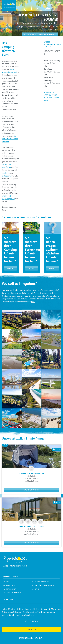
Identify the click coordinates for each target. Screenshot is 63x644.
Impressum (10, 585)
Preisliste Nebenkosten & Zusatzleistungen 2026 (52, 97)
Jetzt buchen (48, 4)
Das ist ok (31, 630)
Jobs (8, 582)
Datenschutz (11, 589)
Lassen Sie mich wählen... (32, 638)
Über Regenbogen (41, 582)
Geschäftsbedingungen (44, 585)
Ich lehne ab (31, 621)
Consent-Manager (14, 593)
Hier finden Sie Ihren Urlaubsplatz (40, 35)
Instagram (6, 176)
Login (36, 589)
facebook (6, 173)
